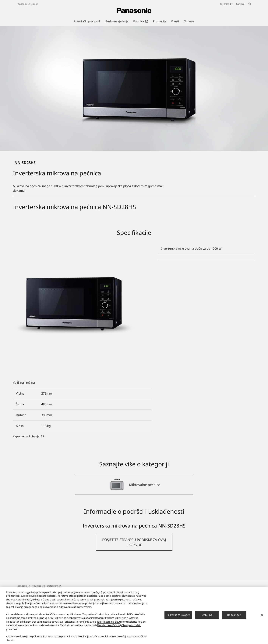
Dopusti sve (234, 615)
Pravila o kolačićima (109, 625)
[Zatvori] (262, 615)
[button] (134, 581)
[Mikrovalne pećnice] (134, 523)
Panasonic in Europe (27, 4)
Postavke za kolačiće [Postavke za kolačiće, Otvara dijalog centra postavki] (178, 615)
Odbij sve (207, 615)
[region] (134, 615)
